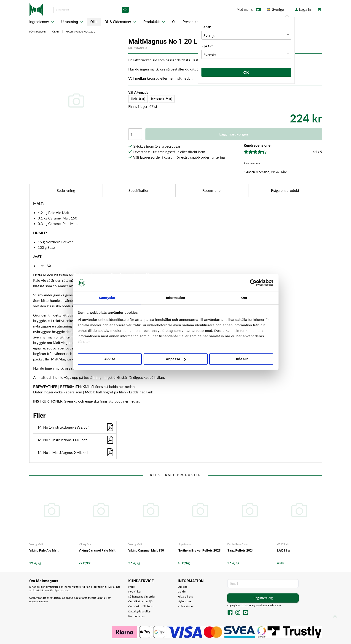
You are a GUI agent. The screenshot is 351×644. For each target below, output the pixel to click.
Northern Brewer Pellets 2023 (199, 550)
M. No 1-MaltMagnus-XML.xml (76, 452)
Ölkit (94, 22)
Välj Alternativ (138, 92)
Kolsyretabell (186, 606)
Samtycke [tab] (107, 298)
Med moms (249, 11)
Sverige (278, 9)
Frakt (131, 587)
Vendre (277, 605)
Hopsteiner (184, 544)
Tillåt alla (241, 359)
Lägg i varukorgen (234, 134)
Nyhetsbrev (185, 601)
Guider (182, 591)
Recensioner (212, 190)
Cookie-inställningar (141, 606)
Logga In (303, 9)
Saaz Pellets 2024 (240, 550)
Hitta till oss (185, 597)
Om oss (182, 587)
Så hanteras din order (142, 597)
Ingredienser (42, 22)
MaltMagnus (138, 48)
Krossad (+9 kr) (162, 99)
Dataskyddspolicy (139, 611)
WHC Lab (283, 544)
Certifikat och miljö (140, 601)
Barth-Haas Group (238, 544)
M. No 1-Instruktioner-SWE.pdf (76, 427)
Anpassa (176, 359)
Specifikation (139, 190)
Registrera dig (263, 598)
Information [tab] (176, 298)
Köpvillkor (135, 591)
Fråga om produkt (285, 190)
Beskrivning (66, 190)
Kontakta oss (137, 616)
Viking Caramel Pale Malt (97, 550)
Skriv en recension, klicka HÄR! (265, 172)
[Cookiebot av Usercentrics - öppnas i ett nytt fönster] (253, 283)
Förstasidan (38, 31)
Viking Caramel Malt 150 (146, 550)
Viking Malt (36, 544)
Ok (246, 72)
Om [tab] (244, 298)
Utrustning (73, 22)
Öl (174, 22)
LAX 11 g (283, 550)
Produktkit (155, 22)
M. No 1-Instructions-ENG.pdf (76, 440)
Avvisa (110, 359)
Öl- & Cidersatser (121, 22)
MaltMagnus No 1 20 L (80, 31)
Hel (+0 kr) (138, 99)
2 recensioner (252, 163)
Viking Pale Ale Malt (44, 550)
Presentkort (192, 22)
